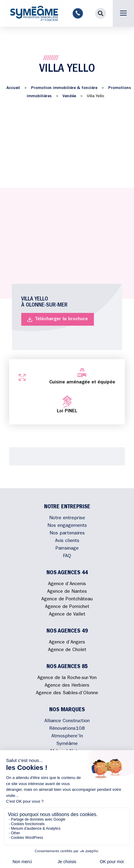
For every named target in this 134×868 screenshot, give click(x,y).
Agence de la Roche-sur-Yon (67, 678)
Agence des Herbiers (67, 686)
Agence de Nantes (67, 592)
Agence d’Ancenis (67, 584)
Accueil (13, 88)
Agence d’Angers (67, 643)
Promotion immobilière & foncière (64, 88)
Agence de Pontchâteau (67, 599)
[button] (101, 13)
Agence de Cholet (67, 650)
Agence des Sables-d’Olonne (67, 693)
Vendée (69, 96)
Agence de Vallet (67, 615)
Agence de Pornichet (67, 607)
